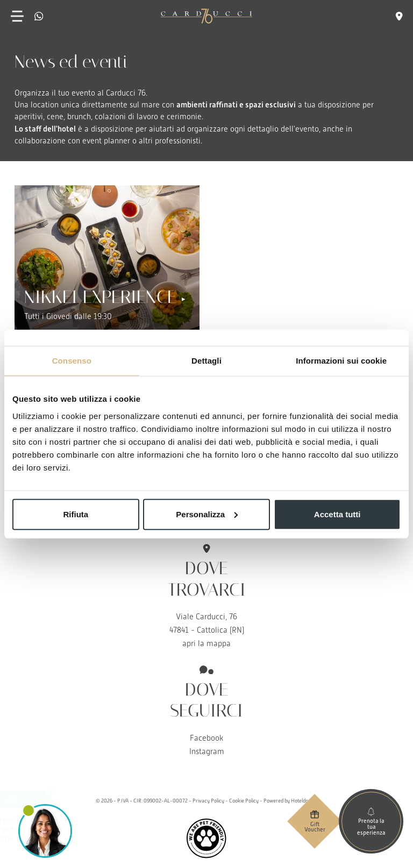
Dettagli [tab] (206, 361)
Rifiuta (76, 514)
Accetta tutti (337, 514)
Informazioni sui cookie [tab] (341, 361)
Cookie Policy (244, 801)
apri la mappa (206, 643)
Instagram (207, 751)
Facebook (206, 738)
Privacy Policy (208, 801)
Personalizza (207, 514)
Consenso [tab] (72, 361)
